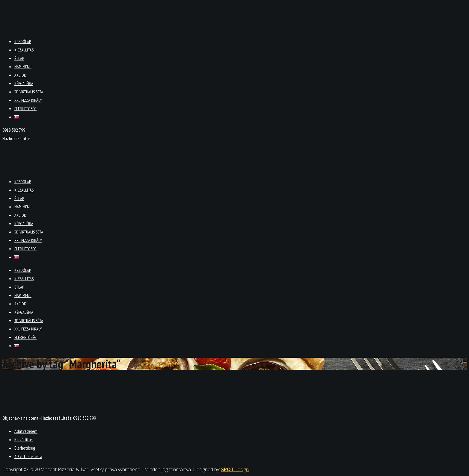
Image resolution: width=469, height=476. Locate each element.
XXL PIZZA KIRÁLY (28, 100)
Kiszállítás (24, 50)
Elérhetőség (25, 109)
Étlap (19, 58)
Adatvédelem (26, 431)
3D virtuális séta (29, 92)
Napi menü (23, 67)
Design (235, 469)
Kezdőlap (23, 42)
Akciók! (21, 75)
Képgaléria (24, 84)
